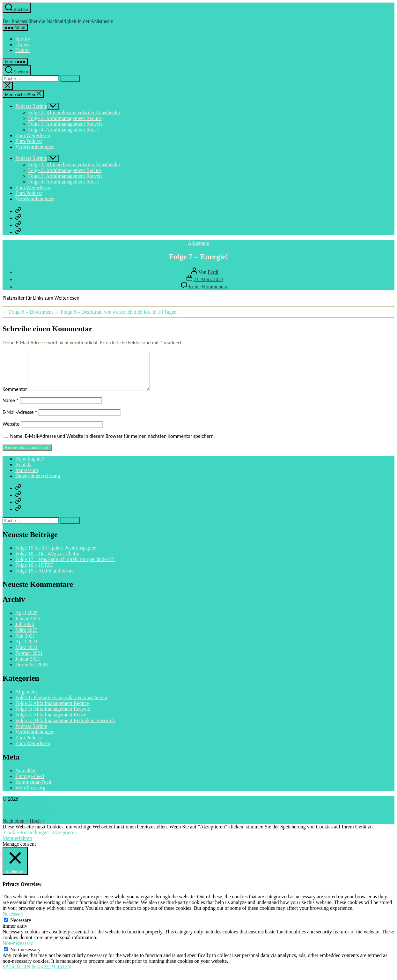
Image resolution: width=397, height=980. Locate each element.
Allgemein (199, 243)
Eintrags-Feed (30, 784)
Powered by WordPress (26, 818)
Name (11, 408)
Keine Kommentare (209, 287)
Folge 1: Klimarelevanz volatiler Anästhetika (74, 112)
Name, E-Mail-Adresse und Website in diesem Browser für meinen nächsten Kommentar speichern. (113, 444)
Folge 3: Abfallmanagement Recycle (65, 124)
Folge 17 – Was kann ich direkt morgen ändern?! (65, 567)
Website (11, 432)
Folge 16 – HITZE (34, 573)
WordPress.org (30, 795)
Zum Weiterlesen (33, 135)
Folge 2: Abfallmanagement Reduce (65, 118)
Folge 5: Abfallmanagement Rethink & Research (65, 728)
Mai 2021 (25, 643)
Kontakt (24, 472)
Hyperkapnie (17, 15)
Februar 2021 (29, 661)
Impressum (27, 478)
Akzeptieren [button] (64, 840)
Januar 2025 (28, 626)
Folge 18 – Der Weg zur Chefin (47, 561)
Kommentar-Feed (33, 790)
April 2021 (26, 649)
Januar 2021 (28, 666)
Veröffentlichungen (35, 147)
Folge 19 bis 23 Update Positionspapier (55, 555)
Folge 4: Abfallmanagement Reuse (63, 130)
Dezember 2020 (32, 672)
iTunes (22, 45)
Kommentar (15, 397)
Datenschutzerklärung (38, 484)
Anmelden (26, 778)
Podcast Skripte (31, 106)
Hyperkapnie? (30, 466)
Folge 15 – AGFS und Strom (45, 578)
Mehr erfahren (17, 846)
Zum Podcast (29, 141)
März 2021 (26, 655)
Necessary (21, 928)
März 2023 (26, 638)
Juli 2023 (25, 632)
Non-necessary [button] (18, 951)
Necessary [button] (13, 921)
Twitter (23, 50)
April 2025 (26, 621)
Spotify (23, 39)
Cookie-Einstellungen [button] (26, 840)
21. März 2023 (209, 279)
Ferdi (213, 272)
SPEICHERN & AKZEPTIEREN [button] (37, 974)
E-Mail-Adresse (20, 420)
